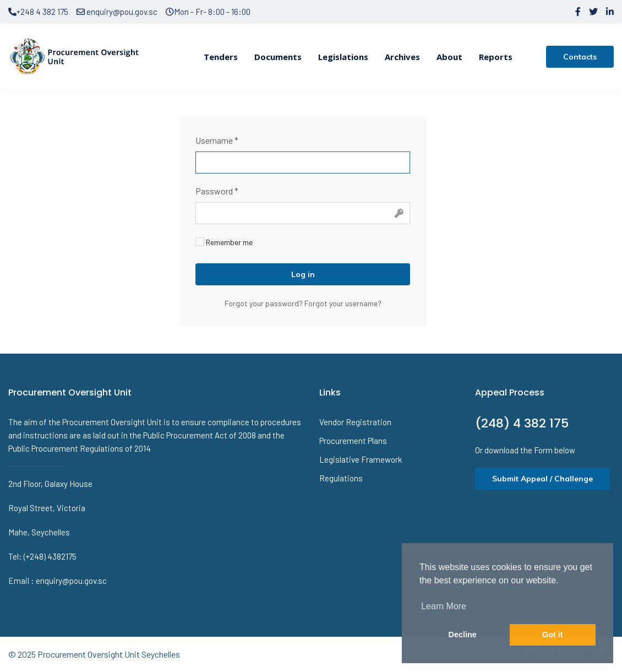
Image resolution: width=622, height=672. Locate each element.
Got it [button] (553, 635)
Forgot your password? (264, 303)
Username (217, 140)
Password (217, 191)
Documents (278, 57)
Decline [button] (463, 635)
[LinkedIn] (610, 12)
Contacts (580, 57)
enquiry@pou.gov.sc (117, 12)
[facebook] (578, 12)
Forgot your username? (343, 303)
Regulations (341, 478)
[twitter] (593, 12)
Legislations (343, 57)
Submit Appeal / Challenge (542, 479)
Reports (496, 57)
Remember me (224, 242)
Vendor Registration (355, 422)
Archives (402, 57)
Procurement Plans (353, 441)
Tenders (221, 57)
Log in (303, 274)
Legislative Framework (361, 459)
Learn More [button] (444, 606)
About (449, 57)
